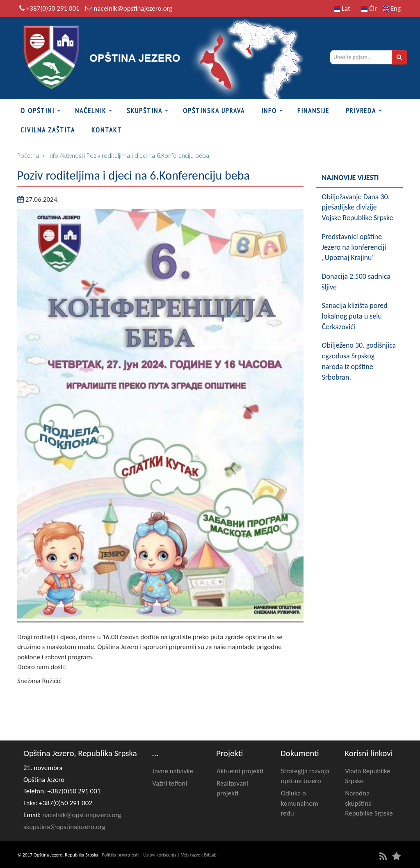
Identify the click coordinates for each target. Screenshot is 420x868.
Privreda (361, 111)
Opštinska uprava (214, 111)
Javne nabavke (172, 771)
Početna (28, 156)
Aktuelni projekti (240, 771)
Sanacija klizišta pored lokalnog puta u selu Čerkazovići (355, 316)
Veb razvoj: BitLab (199, 855)
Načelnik (91, 111)
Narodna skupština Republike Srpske (369, 803)
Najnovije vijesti (350, 178)
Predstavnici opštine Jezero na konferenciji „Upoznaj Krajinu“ (354, 247)
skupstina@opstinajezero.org (64, 827)
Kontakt (107, 130)
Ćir (369, 8)
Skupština (145, 111)
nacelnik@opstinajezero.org (133, 8)
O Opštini (38, 111)
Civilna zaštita (48, 130)
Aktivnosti (72, 156)
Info (269, 111)
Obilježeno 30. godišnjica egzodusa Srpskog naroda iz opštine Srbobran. (359, 361)
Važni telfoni (170, 783)
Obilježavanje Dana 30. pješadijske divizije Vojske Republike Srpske (358, 207)
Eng (392, 8)
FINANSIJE (313, 111)
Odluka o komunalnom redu (300, 803)
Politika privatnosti (120, 855)
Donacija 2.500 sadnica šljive (356, 282)
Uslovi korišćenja (160, 855)
